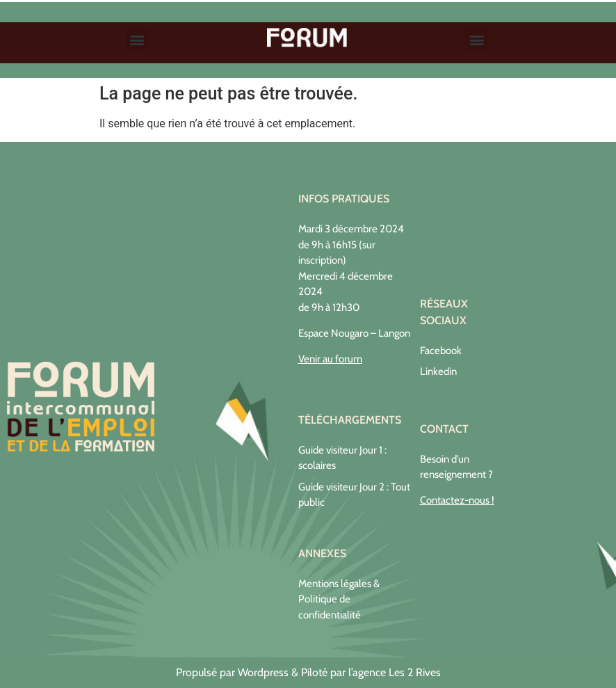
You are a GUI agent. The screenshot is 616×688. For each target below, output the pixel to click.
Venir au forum (330, 359)
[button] (137, 39)
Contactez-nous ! (457, 500)
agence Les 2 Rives (397, 672)
